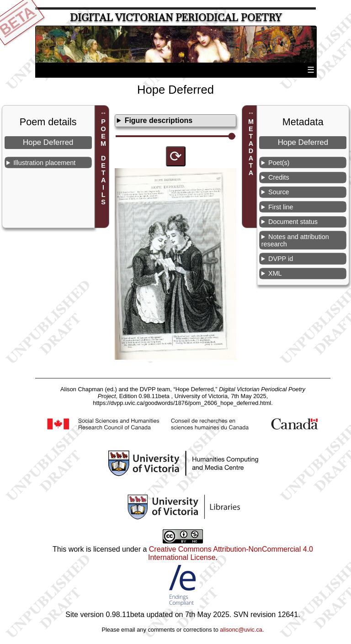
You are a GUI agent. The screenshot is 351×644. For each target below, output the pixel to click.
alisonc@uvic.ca (241, 630)
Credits (279, 177)
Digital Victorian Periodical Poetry (176, 18)
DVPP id (281, 259)
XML (275, 273)
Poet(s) (279, 163)
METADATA (251, 147)
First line (281, 207)
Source (279, 192)
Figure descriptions (159, 120)
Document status (293, 222)
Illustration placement (44, 163)
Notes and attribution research (295, 240)
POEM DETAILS (103, 162)
